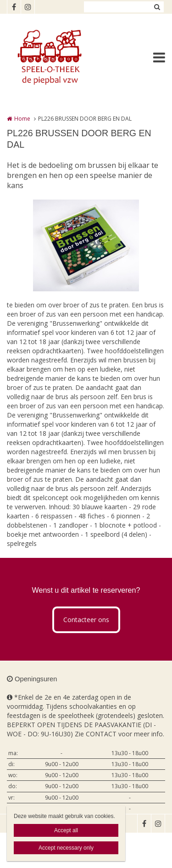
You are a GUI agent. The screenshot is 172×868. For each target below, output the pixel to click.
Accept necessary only (66, 848)
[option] (86, 245)
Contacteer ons (86, 620)
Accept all (66, 830)
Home (22, 119)
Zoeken (157, 7)
